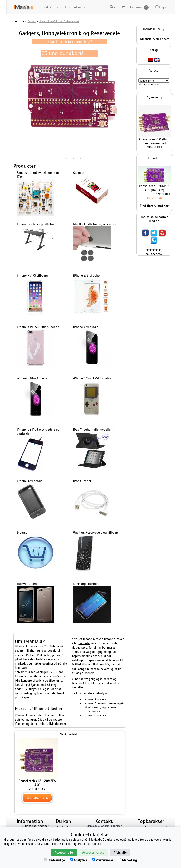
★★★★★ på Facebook (154, 252)
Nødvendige (55, 860)
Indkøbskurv (135, 7)
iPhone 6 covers (95, 715)
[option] (70, 96)
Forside (32, 21)
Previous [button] (10, 96)
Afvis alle (120, 852)
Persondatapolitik (90, 844)
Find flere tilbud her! (155, 206)
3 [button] (80, 158)
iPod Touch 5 (101, 665)
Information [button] (75, 7)
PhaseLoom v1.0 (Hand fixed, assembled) (155, 141)
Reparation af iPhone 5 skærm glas (59, 21)
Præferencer (102, 860)
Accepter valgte (93, 852)
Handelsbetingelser (37, 826)
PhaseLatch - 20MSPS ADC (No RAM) (154, 188)
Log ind (162, 7)
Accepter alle (64, 852)
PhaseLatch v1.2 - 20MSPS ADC (37, 783)
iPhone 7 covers (95, 703)
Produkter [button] (50, 7)
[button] (113, 7)
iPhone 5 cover (114, 639)
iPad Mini (81, 665)
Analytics (78, 860)
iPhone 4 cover (93, 639)
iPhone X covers (95, 699)
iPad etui (85, 643)
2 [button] (73, 158)
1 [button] (66, 158)
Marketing (127, 860)
